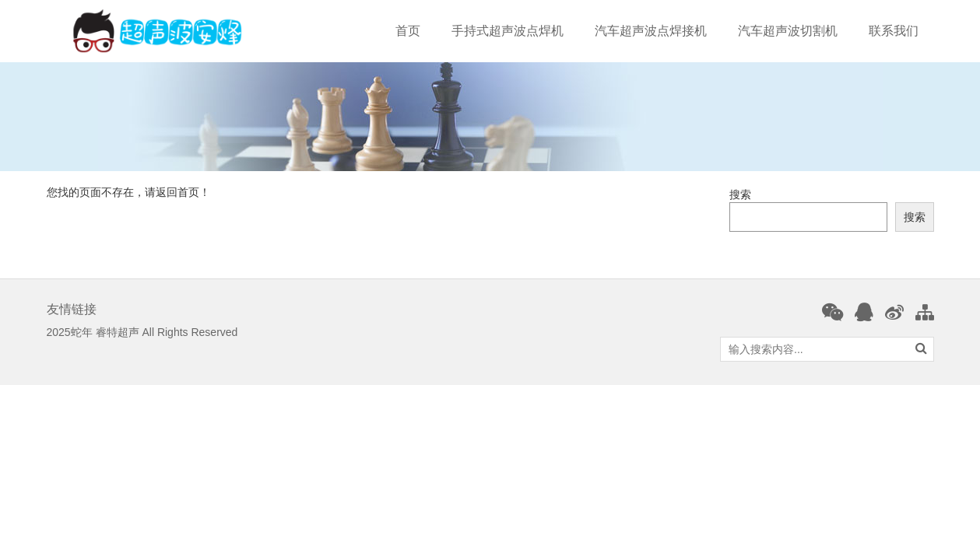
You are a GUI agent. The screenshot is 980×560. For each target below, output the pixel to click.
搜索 (740, 194)
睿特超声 (118, 332)
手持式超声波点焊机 (508, 31)
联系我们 (894, 31)
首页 (408, 31)
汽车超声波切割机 (788, 31)
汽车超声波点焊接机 (651, 31)
